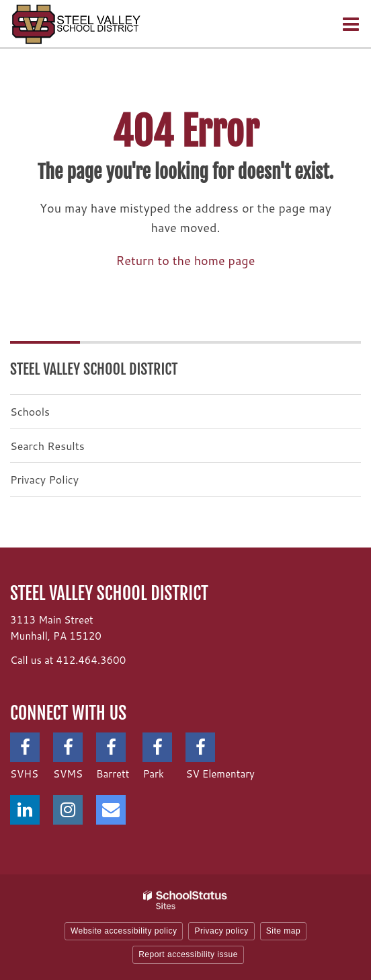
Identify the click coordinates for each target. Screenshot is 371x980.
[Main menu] (351, 24)
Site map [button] (283, 931)
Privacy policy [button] (221, 931)
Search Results (47, 446)
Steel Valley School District (94, 369)
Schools (30, 411)
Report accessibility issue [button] (188, 954)
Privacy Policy (44, 479)
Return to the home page (186, 260)
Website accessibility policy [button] (124, 931)
